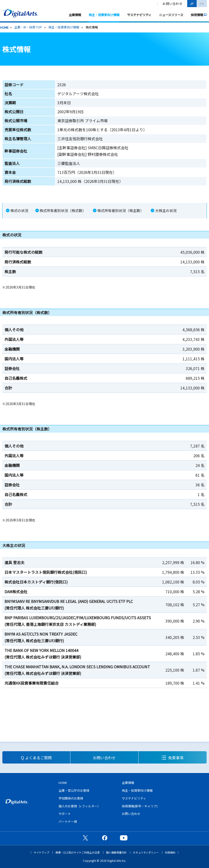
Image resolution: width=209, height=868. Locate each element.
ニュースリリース (171, 15)
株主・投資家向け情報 (104, 15)
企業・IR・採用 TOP (28, 27)
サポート (65, 814)
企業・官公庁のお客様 (74, 790)
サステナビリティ (139, 15)
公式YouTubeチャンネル (124, 838)
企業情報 (75, 15)
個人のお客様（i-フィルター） (80, 806)
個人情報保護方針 (116, 852)
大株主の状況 (166, 210)
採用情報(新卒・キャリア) (140, 806)
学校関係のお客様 (71, 798)
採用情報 (197, 15)
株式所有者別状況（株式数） (63, 210)
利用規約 (170, 852)
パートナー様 (68, 821)
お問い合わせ (173, 4)
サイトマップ (41, 852)
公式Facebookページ (104, 838)
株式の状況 (19, 210)
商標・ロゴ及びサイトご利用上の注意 (78, 852)
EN (202, 4)
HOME (4, 27)
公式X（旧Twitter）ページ (85, 838)
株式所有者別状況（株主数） (120, 210)
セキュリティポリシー (146, 852)
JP (192, 4)
